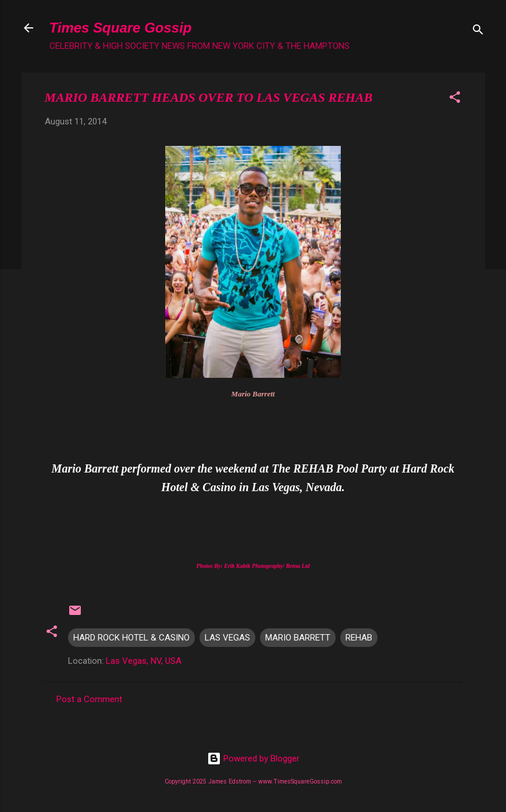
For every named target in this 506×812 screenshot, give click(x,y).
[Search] (478, 32)
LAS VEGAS (227, 638)
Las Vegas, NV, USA (144, 661)
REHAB (359, 638)
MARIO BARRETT (298, 638)
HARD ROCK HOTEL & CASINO (131, 638)
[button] (455, 99)
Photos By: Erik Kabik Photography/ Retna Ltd (253, 566)
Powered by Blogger (253, 759)
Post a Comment (89, 699)
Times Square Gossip (121, 28)
